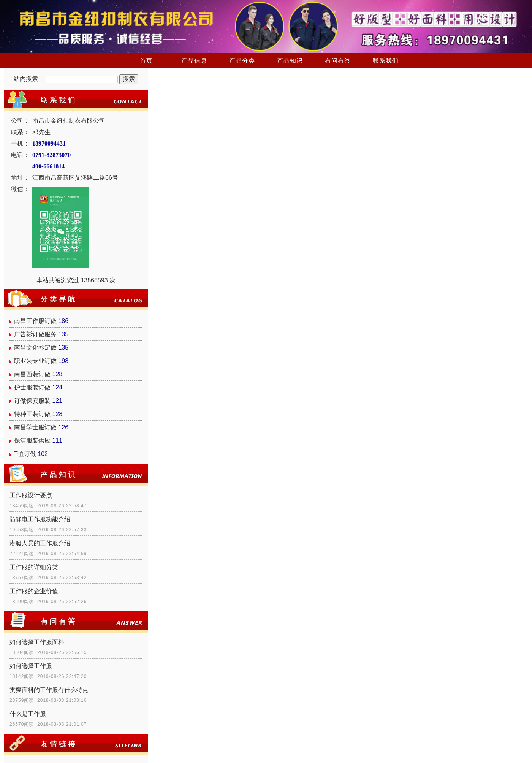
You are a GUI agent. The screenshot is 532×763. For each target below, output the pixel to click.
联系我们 (386, 61)
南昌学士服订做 (35, 427)
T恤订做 (25, 454)
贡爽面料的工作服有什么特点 (49, 690)
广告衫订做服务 (35, 334)
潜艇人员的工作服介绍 (40, 543)
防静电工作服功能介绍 (40, 519)
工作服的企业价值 (34, 591)
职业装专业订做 (35, 361)
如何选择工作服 (31, 666)
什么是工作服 (28, 714)
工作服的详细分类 (34, 567)
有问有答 (338, 61)
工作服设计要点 (31, 495)
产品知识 (290, 61)
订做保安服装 (32, 401)
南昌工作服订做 (35, 321)
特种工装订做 (32, 414)
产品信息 (194, 61)
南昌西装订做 (32, 374)
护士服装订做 (32, 387)
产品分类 (242, 61)
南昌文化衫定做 (35, 347)
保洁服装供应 (32, 441)
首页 (146, 61)
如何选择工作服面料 (37, 642)
